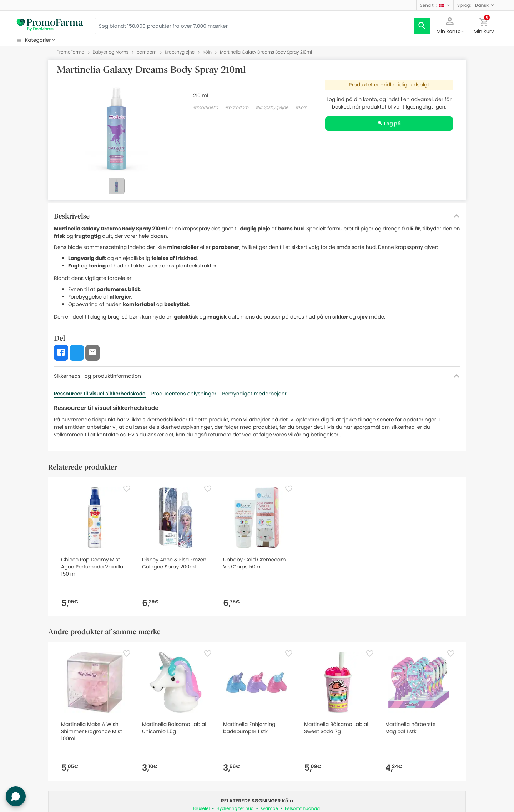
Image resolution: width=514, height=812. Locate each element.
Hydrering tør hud (235, 809)
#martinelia (206, 108)
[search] (422, 26)
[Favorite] (127, 489)
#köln (301, 108)
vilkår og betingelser (314, 435)
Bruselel (201, 809)
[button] (435, 5)
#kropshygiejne (272, 108)
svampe (269, 809)
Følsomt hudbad (302, 809)
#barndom (237, 108)
